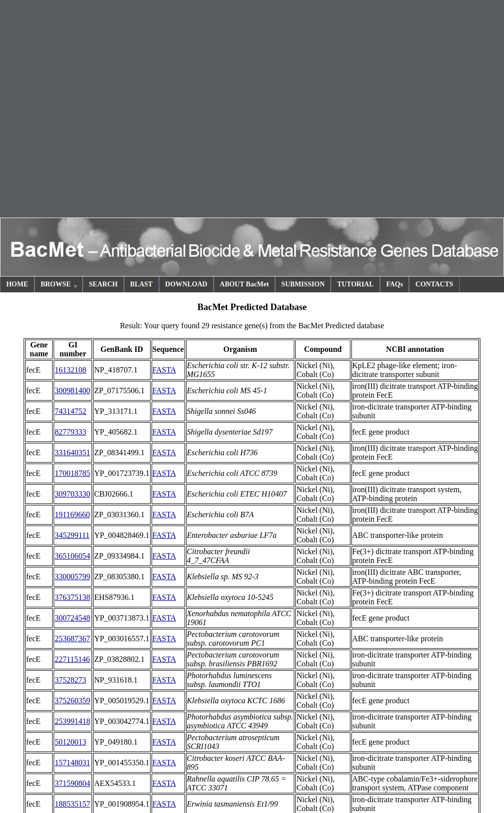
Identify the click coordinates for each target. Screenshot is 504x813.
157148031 (72, 763)
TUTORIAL (355, 284)
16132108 (70, 370)
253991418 (72, 721)
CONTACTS (434, 284)
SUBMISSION (303, 284)
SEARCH (103, 284)
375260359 (72, 701)
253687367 (72, 639)
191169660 (72, 515)
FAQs (395, 284)
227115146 (72, 659)
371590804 (72, 783)
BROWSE (60, 286)
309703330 (72, 494)
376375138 (72, 597)
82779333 (70, 432)
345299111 (72, 535)
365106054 (72, 556)
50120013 (70, 742)
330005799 (72, 577)
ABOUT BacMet (245, 284)
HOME (17, 284)
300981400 (72, 391)
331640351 (72, 453)
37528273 (70, 680)
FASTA (164, 370)
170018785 (72, 473)
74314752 (70, 411)
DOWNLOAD (187, 284)
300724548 (72, 618)
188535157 (72, 804)
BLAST (141, 284)
